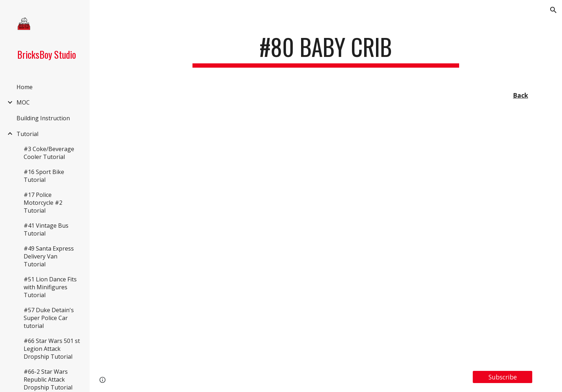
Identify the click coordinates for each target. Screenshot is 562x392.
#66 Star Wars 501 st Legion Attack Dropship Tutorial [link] (52, 349)
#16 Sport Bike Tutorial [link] (44, 176)
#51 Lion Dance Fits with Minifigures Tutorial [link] (50, 287)
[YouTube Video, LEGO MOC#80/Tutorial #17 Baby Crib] (326, 237)
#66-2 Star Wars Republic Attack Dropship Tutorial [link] (48, 379)
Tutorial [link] (27, 134)
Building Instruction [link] (43, 118)
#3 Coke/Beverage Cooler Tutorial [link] (49, 153)
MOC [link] (23, 102)
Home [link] (25, 87)
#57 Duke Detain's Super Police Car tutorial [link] (49, 318)
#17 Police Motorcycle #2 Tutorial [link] (43, 203)
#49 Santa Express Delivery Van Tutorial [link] (49, 256)
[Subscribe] (503, 377)
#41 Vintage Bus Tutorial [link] (46, 229)
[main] (326, 50)
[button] (553, 10)
